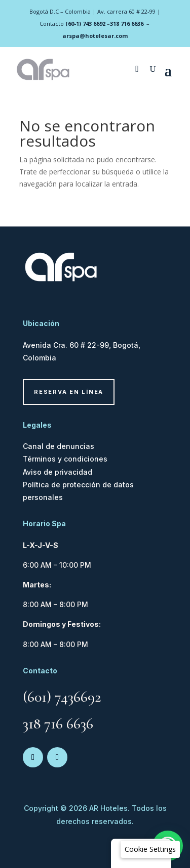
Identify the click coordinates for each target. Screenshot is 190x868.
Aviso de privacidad (58, 472)
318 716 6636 (127, 24)
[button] (150, 849)
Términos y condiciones (65, 459)
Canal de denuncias (59, 446)
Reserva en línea (69, 392)
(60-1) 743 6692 (85, 24)
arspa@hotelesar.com (95, 36)
